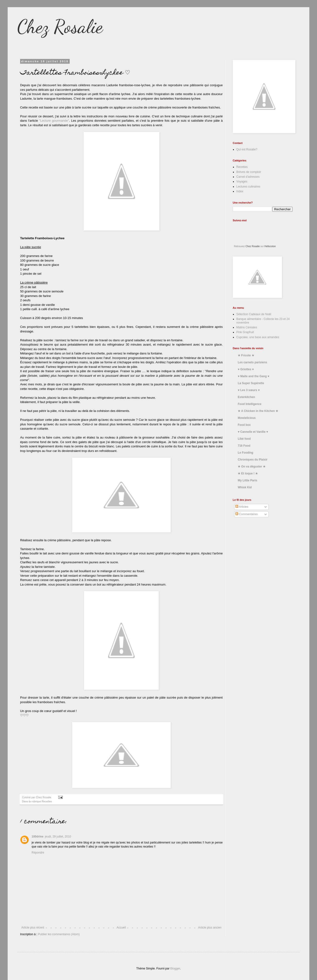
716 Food (244, 446)
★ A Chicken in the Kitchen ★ (258, 411)
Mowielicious (247, 418)
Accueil (121, 928)
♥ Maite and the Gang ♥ (254, 376)
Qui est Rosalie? (247, 149)
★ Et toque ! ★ (248, 473)
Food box (244, 425)
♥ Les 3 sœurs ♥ (249, 390)
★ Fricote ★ (246, 355)
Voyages (242, 182)
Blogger (175, 969)
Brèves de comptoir (249, 172)
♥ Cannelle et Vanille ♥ (253, 432)
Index (240, 191)
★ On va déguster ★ (252, 467)
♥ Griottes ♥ (246, 369)
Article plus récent (33, 928)
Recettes (47, 801)
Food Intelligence (250, 404)
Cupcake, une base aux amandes (258, 337)
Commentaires (246, 514)
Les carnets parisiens (252, 362)
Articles (242, 507)
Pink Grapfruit (245, 332)
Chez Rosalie (60, 26)
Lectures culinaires (248, 187)
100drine (37, 837)
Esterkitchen (246, 397)
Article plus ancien (210, 928)
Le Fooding (246, 453)
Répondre (38, 853)
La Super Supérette (251, 383)
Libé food (244, 439)
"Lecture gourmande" (54, 121)
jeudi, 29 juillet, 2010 (58, 837)
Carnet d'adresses (248, 177)
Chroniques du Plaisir (253, 460)
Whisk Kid (245, 487)
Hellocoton (270, 246)
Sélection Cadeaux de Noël (254, 314)
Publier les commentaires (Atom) (59, 934)
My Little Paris (247, 480)
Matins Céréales (247, 327)
